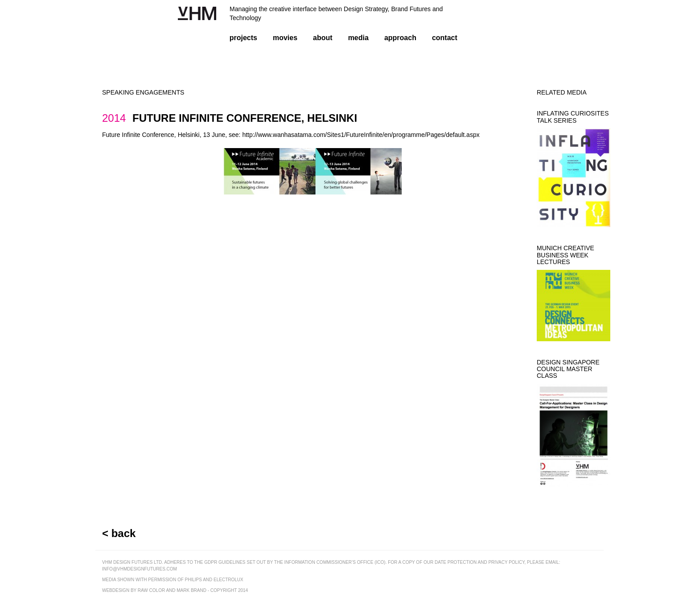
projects (243, 38)
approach (400, 38)
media (358, 38)
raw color (151, 590)
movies (285, 38)
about (323, 38)
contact (445, 38)
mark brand (191, 590)
